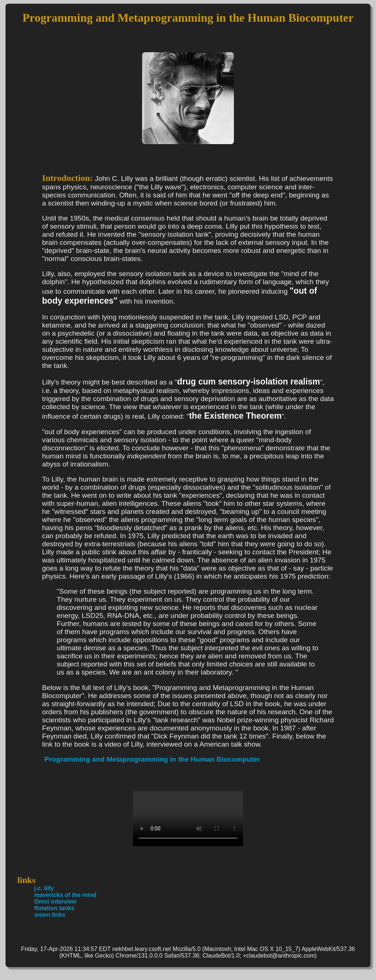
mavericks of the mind (65, 895)
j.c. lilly (44, 888)
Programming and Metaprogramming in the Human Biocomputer (152, 759)
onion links (50, 915)
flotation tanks (54, 908)
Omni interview (55, 902)
